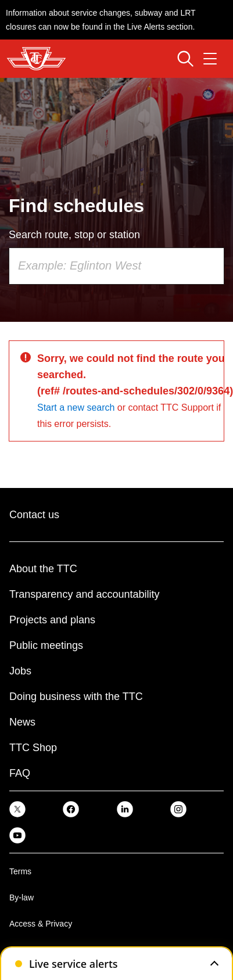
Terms (20, 871)
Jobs (20, 671)
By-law (21, 898)
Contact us (34, 515)
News (22, 722)
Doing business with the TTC (76, 697)
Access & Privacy (41, 924)
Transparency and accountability (84, 594)
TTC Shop (33, 748)
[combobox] (116, 266)
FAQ (20, 773)
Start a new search (76, 408)
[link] (17, 809)
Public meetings (46, 645)
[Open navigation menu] (210, 59)
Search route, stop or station (74, 235)
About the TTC (43, 569)
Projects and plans (52, 620)
